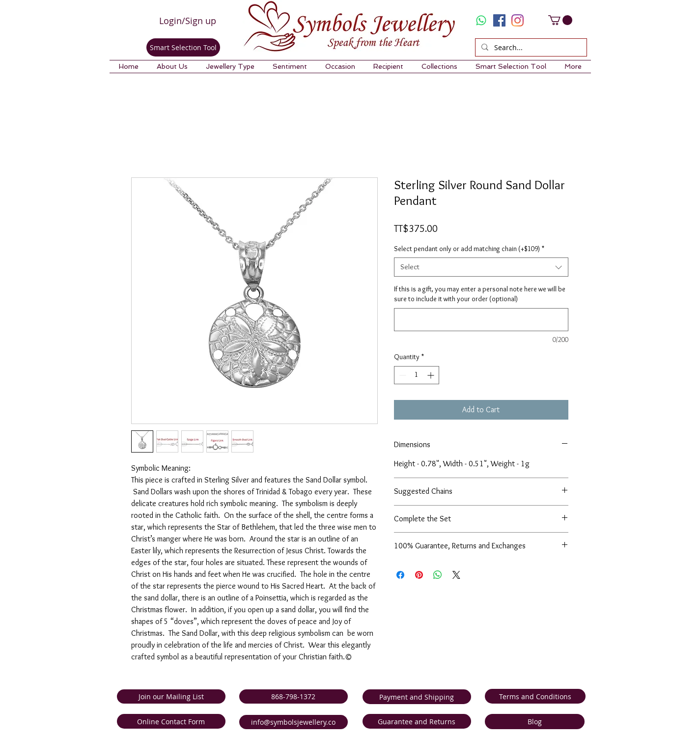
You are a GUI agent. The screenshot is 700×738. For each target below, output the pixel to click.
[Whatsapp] (481, 20)
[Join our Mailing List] (171, 696)
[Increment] (432, 375)
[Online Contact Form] (171, 721)
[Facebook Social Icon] (499, 20)
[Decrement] (402, 375)
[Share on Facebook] (400, 575)
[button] (172, 67)
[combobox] (481, 267)
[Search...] (530, 48)
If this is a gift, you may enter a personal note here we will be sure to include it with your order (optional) (480, 294)
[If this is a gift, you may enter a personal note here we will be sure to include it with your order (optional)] (481, 320)
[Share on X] (456, 575)
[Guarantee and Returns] (417, 721)
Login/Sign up (188, 21)
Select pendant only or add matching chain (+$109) (469, 249)
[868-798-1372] (294, 696)
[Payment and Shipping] (417, 697)
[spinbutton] (417, 375)
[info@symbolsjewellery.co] (294, 722)
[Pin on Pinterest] (419, 575)
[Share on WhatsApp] (438, 575)
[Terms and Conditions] (535, 696)
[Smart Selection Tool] (183, 47)
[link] (560, 20)
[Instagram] (518, 20)
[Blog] (535, 722)
